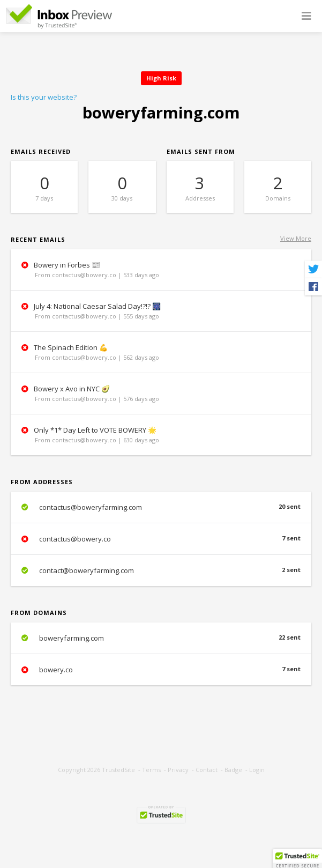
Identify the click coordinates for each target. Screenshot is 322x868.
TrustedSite (118, 770)
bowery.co (161, 670)
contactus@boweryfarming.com (161, 507)
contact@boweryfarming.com (161, 570)
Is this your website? (44, 97)
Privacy (178, 770)
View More (296, 238)
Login (257, 770)
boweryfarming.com (161, 638)
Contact (207, 770)
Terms (151, 770)
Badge (233, 770)
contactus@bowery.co (161, 539)
